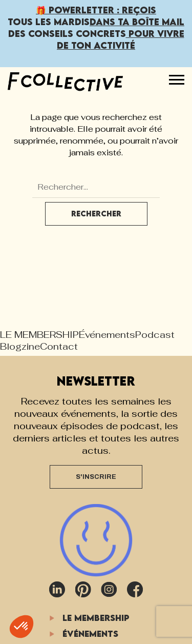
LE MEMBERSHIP (39, 335)
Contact (59, 346)
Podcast (155, 335)
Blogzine (20, 346)
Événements (107, 335)
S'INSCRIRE (96, 477)
